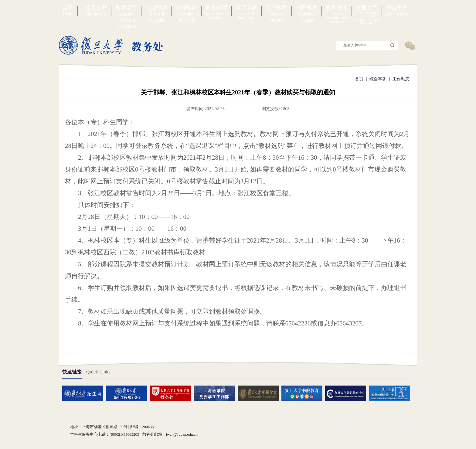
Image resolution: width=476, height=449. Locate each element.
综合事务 (378, 79)
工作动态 (401, 79)
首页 (359, 79)
